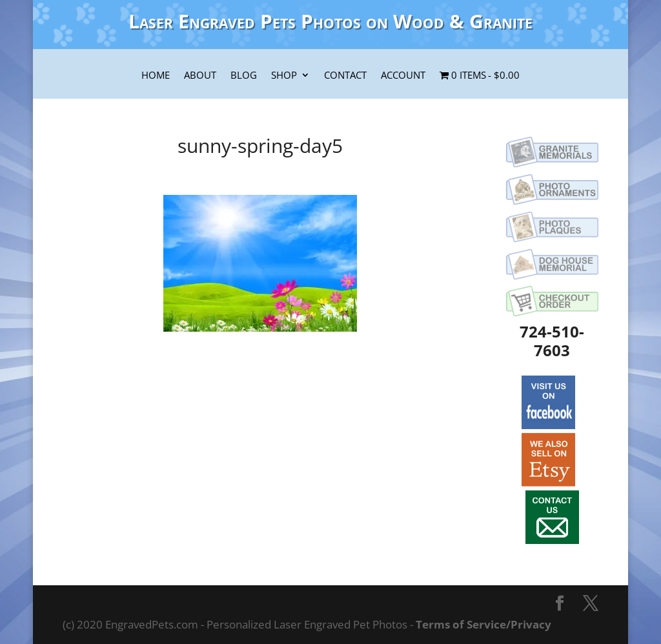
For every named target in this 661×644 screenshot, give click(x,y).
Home (156, 76)
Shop (284, 76)
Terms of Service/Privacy (483, 624)
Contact (345, 76)
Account (403, 76)
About (200, 76)
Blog (244, 76)
